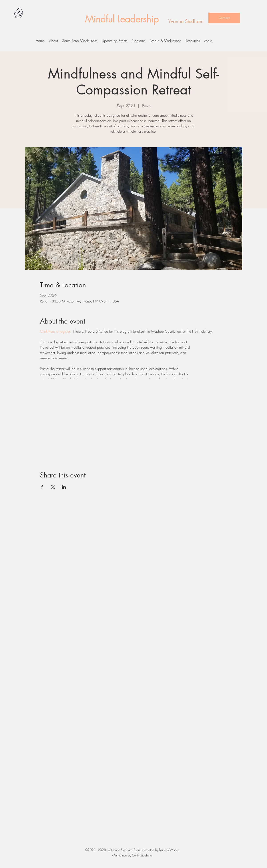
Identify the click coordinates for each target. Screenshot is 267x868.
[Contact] (224, 18)
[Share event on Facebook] (42, 487)
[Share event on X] (53, 487)
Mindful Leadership (122, 19)
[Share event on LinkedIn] (64, 487)
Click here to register (55, 331)
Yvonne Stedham (186, 21)
